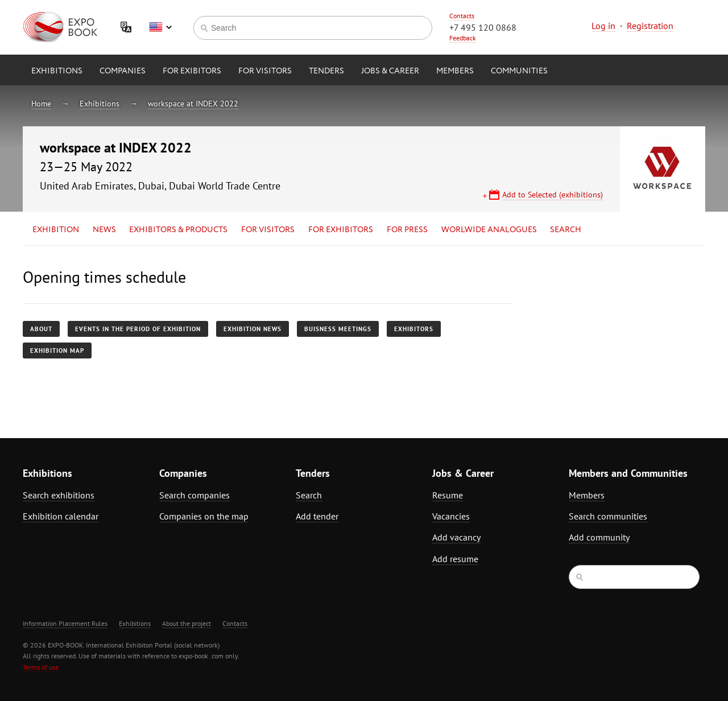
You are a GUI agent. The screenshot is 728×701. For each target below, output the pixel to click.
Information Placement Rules (65, 623)
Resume (448, 495)
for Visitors (265, 71)
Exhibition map (57, 350)
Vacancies (451, 516)
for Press (407, 230)
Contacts (462, 16)
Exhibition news (253, 329)
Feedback (463, 38)
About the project (187, 623)
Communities (519, 71)
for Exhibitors (341, 230)
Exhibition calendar (61, 516)
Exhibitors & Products (178, 230)
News (104, 230)
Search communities (608, 516)
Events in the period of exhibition (138, 329)
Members (455, 71)
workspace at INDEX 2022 (193, 104)
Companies (123, 71)
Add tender (317, 516)
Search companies (195, 495)
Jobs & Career (390, 71)
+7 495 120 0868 (483, 27)
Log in (603, 26)
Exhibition (56, 230)
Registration (650, 26)
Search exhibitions (59, 495)
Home (41, 104)
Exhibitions (57, 71)
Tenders (326, 71)
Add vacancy (456, 537)
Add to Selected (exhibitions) (553, 195)
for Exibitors (192, 71)
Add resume (455, 559)
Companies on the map (204, 516)
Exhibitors (414, 329)
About (41, 329)
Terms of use (41, 667)
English (160, 27)
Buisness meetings (338, 329)
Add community (599, 537)
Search (566, 230)
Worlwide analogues (489, 230)
